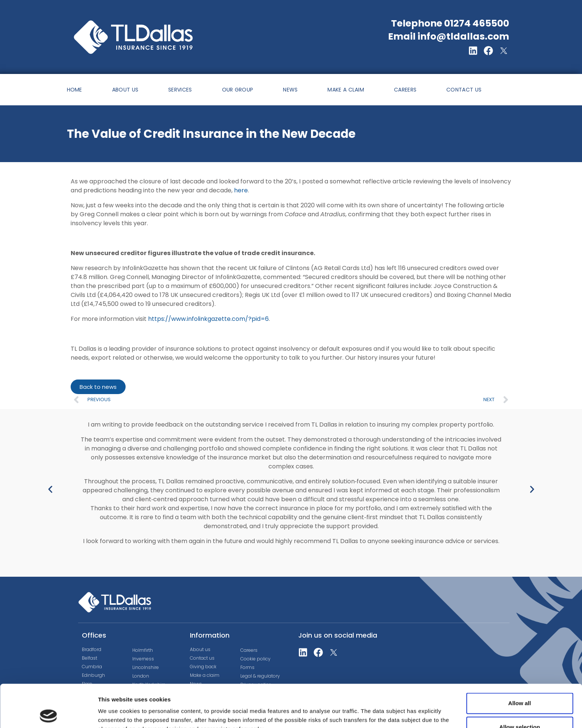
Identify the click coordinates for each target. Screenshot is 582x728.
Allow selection (519, 684)
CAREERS (405, 90)
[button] (50, 489)
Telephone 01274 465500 (450, 23)
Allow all (520, 661)
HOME (75, 90)
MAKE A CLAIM (346, 90)
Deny (520, 708)
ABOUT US (125, 90)
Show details (392, 710)
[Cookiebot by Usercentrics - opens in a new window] (48, 713)
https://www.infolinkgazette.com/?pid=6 (208, 319)
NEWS (290, 90)
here (241, 190)
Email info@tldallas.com (449, 36)
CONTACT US (464, 90)
